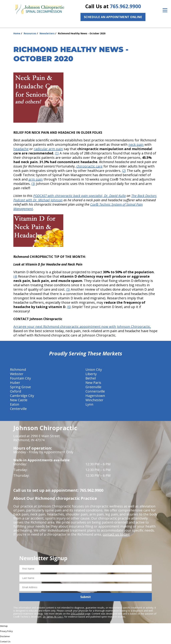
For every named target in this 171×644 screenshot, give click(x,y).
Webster (17, 374)
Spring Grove (20, 387)
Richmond (18, 370)
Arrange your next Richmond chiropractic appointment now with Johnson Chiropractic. (82, 327)
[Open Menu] (165, 10)
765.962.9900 (125, 6)
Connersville (95, 391)
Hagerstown (95, 396)
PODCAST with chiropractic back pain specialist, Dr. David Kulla (79, 196)
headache (21, 149)
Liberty (91, 374)
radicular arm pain (48, 149)
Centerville (18, 409)
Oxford (16, 391)
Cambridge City (22, 396)
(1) (57, 153)
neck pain (136, 144)
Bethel (91, 378)
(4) (15, 276)
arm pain (36, 179)
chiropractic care (89, 166)
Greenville (93, 387)
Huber (15, 383)
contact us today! (116, 534)
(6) (69, 307)
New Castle (19, 400)
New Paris (93, 383)
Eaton (15, 404)
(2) (124, 171)
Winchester (94, 400)
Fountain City (20, 378)
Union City (94, 370)
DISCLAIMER (78, 614)
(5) (68, 289)
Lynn (89, 404)
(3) (33, 184)
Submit (86, 597)
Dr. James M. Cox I (53, 617)
